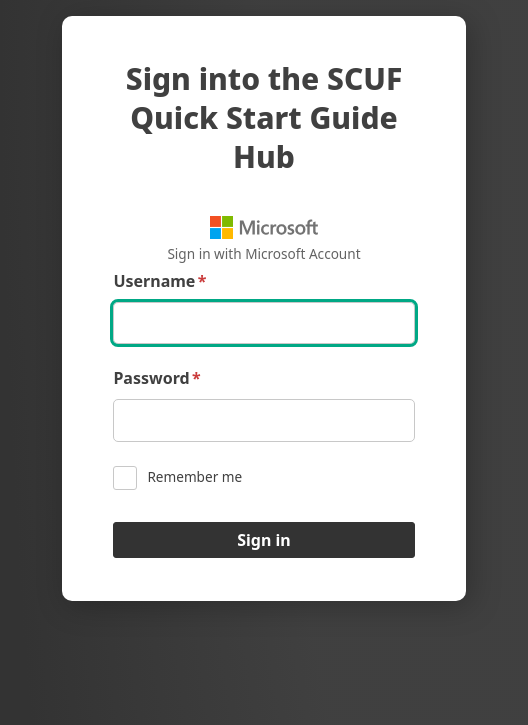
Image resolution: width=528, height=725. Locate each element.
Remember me (177, 478)
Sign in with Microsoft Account (263, 239)
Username (159, 281)
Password (156, 378)
